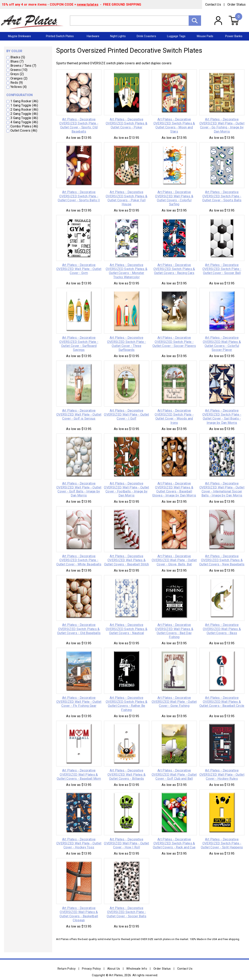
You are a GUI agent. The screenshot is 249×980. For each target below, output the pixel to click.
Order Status (237, 4)
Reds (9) (17, 83)
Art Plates (35, 20)
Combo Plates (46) (24, 126)
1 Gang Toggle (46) (24, 105)
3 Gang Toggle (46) (24, 118)
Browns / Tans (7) (23, 66)
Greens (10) (19, 70)
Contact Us (213, 4)
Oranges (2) (19, 78)
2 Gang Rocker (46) (24, 110)
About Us (114, 969)
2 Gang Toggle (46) (24, 114)
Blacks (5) (18, 57)
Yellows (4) (19, 87)
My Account (218, 20)
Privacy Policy (91, 969)
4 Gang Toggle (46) (24, 122)
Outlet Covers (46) (24, 131)
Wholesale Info (137, 969)
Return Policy (67, 969)
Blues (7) (17, 61)
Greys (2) (17, 74)
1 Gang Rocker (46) (24, 101)
